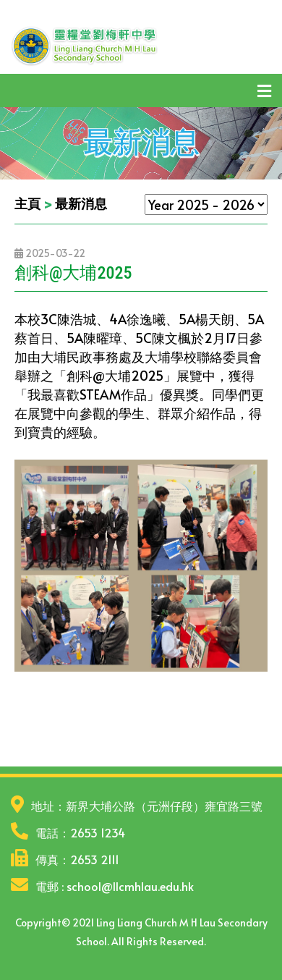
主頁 (27, 203)
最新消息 (81, 203)
